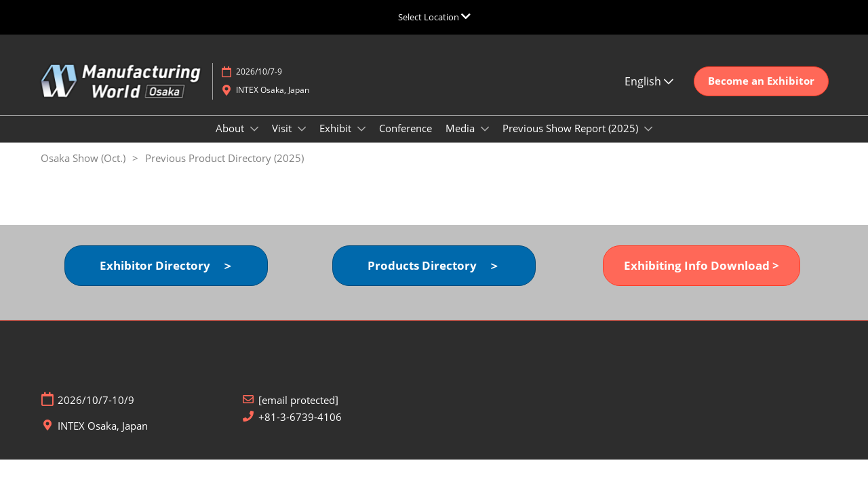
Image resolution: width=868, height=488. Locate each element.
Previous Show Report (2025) (572, 128)
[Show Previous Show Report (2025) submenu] (648, 129)
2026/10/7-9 (259, 72)
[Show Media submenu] (485, 129)
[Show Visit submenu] (302, 129)
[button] (761, 81)
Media (461, 128)
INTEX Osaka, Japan (273, 90)
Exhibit (337, 128)
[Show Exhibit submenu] (361, 129)
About (231, 128)
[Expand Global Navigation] (434, 17)
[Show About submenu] (254, 129)
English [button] (649, 81)
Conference (406, 128)
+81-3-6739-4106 (300, 417)
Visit (283, 128)
